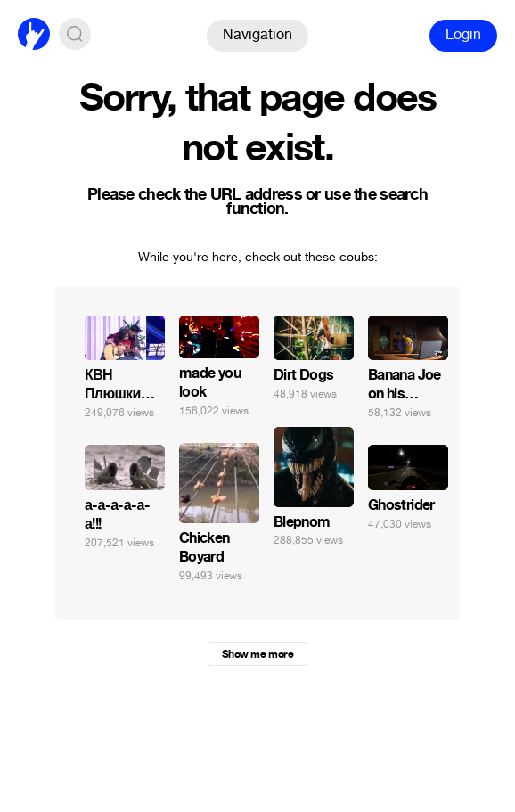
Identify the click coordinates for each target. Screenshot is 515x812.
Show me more (257, 654)
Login (463, 34)
